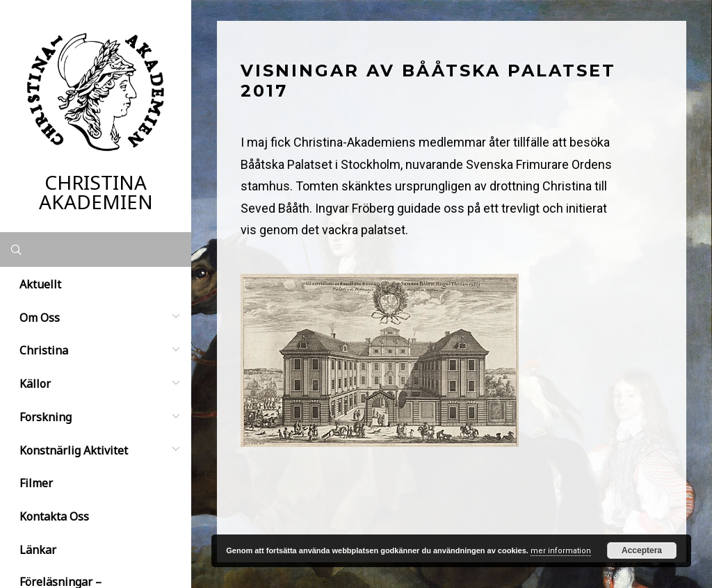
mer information (561, 551)
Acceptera (642, 550)
